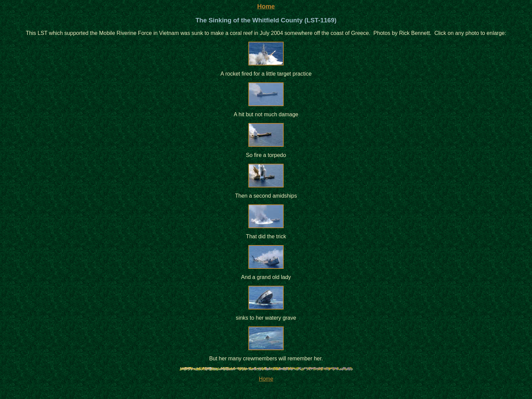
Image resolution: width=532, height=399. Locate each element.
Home (266, 6)
